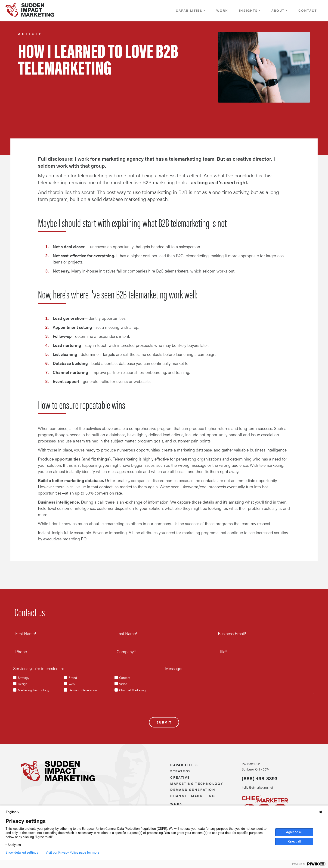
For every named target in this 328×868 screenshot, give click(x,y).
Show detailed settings (22, 852)
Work (222, 10)
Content (125, 677)
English (13, 812)
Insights (248, 10)
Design (23, 684)
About (278, 10)
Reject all (294, 841)
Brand (73, 677)
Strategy (24, 677)
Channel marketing (193, 796)
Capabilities (189, 10)
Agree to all (294, 832)
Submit (164, 722)
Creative (180, 777)
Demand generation (193, 790)
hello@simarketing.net (257, 787)
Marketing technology (197, 783)
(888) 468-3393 (260, 778)
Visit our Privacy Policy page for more (72, 852)
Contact (308, 10)
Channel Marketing (132, 690)
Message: (174, 668)
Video (123, 684)
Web (72, 684)
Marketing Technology (34, 690)
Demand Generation (83, 690)
